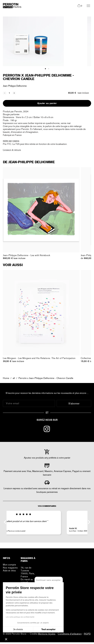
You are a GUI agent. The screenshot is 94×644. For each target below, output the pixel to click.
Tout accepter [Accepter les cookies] (48, 629)
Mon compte (9, 565)
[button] (6, 639)
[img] (47, 514)
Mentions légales (47, 634)
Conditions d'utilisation (70, 634)
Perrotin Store (19, 634)
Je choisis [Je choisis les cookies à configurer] (18, 629)
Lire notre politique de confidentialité (20, 617)
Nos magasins (10, 568)
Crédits (34, 634)
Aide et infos (9, 571)
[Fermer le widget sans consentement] (49, 580)
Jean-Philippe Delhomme (15, 86)
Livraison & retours (12, 150)
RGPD (87, 634)
